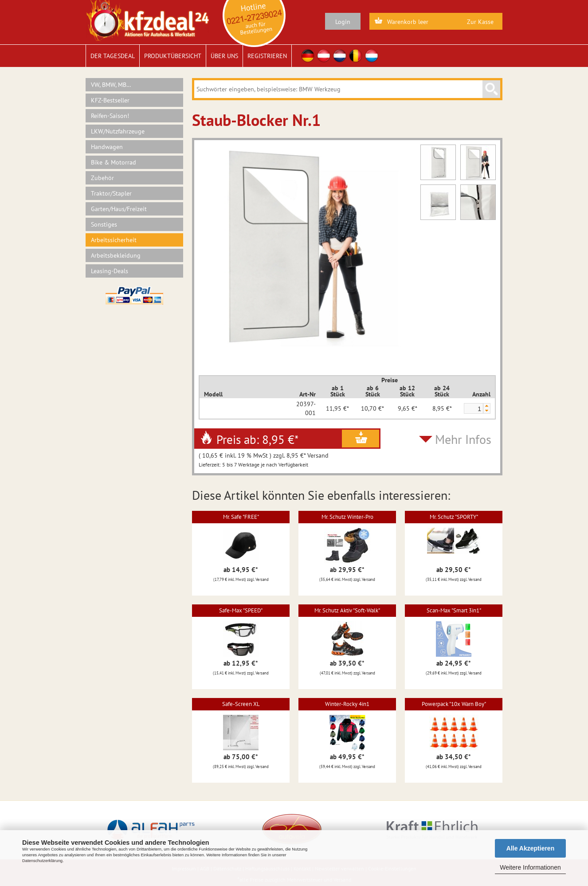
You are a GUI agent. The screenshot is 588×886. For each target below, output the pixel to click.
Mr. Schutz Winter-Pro (347, 517)
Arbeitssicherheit (114, 240)
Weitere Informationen (530, 867)
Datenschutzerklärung (42, 861)
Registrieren (267, 56)
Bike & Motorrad (114, 162)
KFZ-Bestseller (110, 100)
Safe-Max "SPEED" (241, 610)
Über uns (224, 56)
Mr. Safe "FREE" (241, 517)
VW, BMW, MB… (111, 85)
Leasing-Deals (110, 271)
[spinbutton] (473, 409)
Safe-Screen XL (241, 704)
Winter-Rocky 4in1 (347, 704)
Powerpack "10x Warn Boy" (454, 704)
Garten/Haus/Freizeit (119, 209)
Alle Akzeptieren (530, 848)
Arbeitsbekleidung (116, 255)
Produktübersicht (173, 56)
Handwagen (107, 147)
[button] (486, 406)
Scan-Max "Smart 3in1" (454, 610)
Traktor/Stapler (111, 193)
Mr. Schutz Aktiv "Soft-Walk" (347, 610)
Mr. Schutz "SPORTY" (454, 517)
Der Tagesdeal (113, 56)
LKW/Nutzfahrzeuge (118, 131)
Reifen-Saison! (110, 116)
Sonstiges (104, 224)
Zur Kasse (480, 22)
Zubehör (102, 178)
